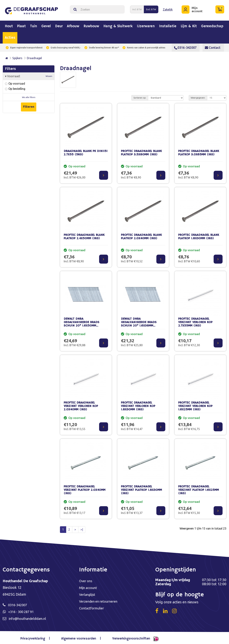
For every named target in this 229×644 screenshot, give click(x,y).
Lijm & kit (189, 25)
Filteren (29, 105)
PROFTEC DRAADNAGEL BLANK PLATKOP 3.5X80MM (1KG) (141, 151)
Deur (59, 25)
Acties (10, 36)
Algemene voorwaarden (79, 637)
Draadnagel (34, 57)
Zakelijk (168, 9)
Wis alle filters (29, 96)
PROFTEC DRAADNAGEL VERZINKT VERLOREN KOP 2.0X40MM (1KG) (81, 405)
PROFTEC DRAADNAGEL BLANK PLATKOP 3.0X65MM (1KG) (199, 151)
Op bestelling (15, 87)
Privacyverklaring (36, 637)
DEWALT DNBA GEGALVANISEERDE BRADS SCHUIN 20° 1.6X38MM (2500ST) (139, 322)
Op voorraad (15, 82)
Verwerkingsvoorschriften (129, 637)
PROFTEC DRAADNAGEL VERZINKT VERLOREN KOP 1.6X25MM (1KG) (195, 405)
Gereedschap (212, 25)
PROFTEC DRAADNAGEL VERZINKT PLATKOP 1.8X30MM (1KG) (141, 488)
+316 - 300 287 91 (22, 611)
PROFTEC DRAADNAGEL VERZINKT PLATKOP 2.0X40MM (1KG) (85, 488)
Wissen (49, 75)
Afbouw (73, 25)
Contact (213, 46)
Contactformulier (93, 608)
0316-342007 (185, 46)
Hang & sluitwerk (118, 25)
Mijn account (89, 587)
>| (82, 528)
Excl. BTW (151, 9)
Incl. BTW (137, 9)
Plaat (21, 25)
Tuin (34, 25)
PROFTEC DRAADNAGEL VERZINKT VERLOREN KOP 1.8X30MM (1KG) (138, 405)
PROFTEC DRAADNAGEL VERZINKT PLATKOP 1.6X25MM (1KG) (198, 488)
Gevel (46, 25)
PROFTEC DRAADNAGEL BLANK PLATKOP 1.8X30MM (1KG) (199, 235)
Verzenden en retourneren (100, 601)
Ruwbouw (91, 25)
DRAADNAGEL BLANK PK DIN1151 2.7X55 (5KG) (86, 151)
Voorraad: (29, 75)
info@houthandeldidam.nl (30, 618)
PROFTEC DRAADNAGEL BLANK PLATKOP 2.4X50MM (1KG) (84, 235)
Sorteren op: (140, 96)
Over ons (86, 580)
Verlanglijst (88, 594)
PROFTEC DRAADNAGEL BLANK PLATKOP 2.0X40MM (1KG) (141, 235)
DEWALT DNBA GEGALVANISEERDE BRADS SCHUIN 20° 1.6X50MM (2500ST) (81, 322)
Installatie (168, 25)
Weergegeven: (198, 96)
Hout (9, 25)
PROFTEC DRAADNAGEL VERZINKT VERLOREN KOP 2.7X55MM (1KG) (195, 321)
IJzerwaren (146, 25)
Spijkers (17, 57)
